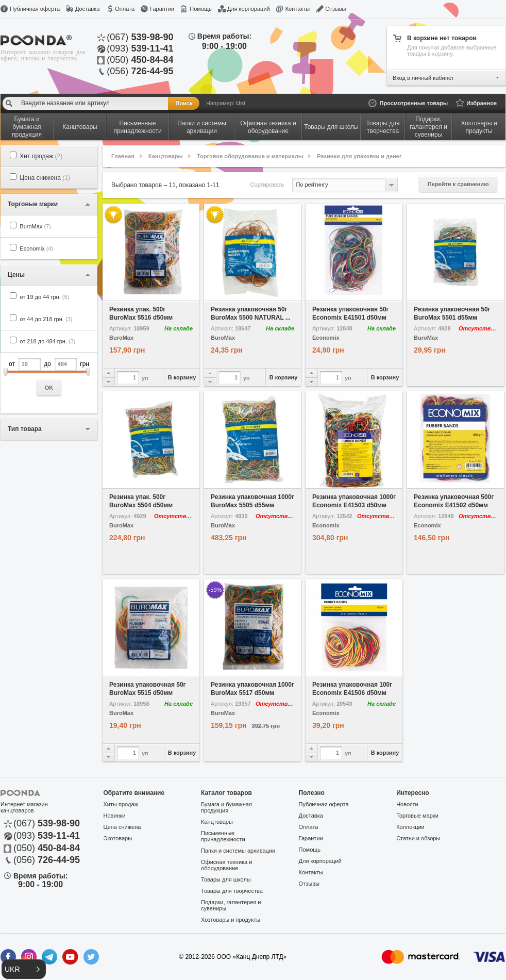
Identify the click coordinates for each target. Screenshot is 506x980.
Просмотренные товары (414, 103)
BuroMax (35, 226)
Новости (407, 804)
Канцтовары (166, 156)
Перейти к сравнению (458, 184)
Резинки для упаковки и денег (359, 156)
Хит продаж (41, 156)
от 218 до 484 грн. (47, 341)
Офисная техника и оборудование (226, 865)
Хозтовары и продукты (231, 920)
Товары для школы (226, 879)
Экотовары (118, 838)
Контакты (298, 9)
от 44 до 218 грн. (46, 319)
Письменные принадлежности (223, 836)
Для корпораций (249, 9)
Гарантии (162, 9)
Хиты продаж (121, 804)
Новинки (115, 816)
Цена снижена (45, 178)
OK (49, 388)
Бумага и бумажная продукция (226, 807)
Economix (36, 248)
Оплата (125, 9)
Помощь (201, 9)
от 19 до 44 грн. (44, 297)
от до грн (49, 377)
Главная (123, 156)
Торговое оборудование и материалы (250, 156)
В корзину (182, 377)
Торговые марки (417, 816)
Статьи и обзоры (418, 838)
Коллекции (410, 827)
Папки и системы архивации (238, 851)
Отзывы (335, 9)
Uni (241, 103)
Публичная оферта (35, 9)
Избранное (482, 103)
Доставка (87, 9)
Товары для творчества (232, 891)
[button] (24, 969)
